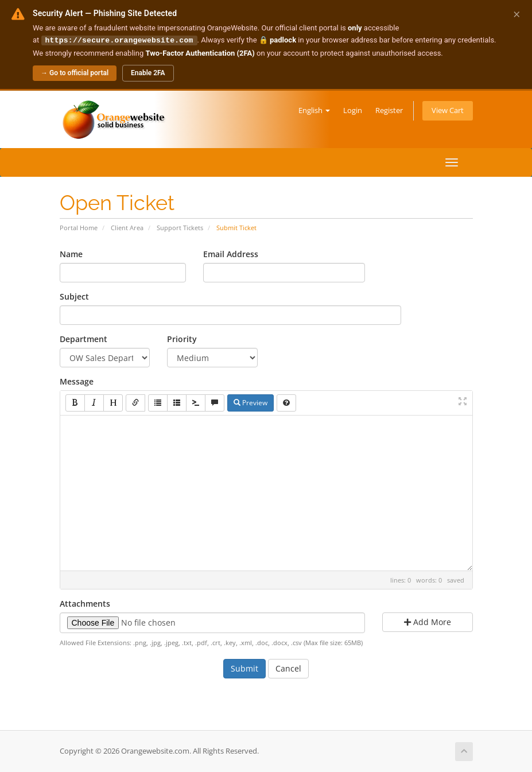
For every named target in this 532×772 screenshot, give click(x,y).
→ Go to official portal (75, 72)
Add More (428, 621)
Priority (182, 338)
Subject (74, 296)
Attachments (85, 603)
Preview (251, 402)
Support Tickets (180, 227)
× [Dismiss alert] (517, 14)
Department (84, 338)
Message (77, 381)
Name (71, 253)
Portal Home (79, 227)
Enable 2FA (148, 72)
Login (353, 110)
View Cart (448, 110)
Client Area (127, 227)
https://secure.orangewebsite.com (119, 40)
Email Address (231, 253)
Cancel (288, 668)
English (314, 110)
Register (389, 110)
